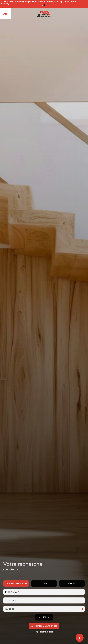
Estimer (72, 589)
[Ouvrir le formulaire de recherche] (44, 623)
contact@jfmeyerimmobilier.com (30, 2)
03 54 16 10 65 (7, 2)
